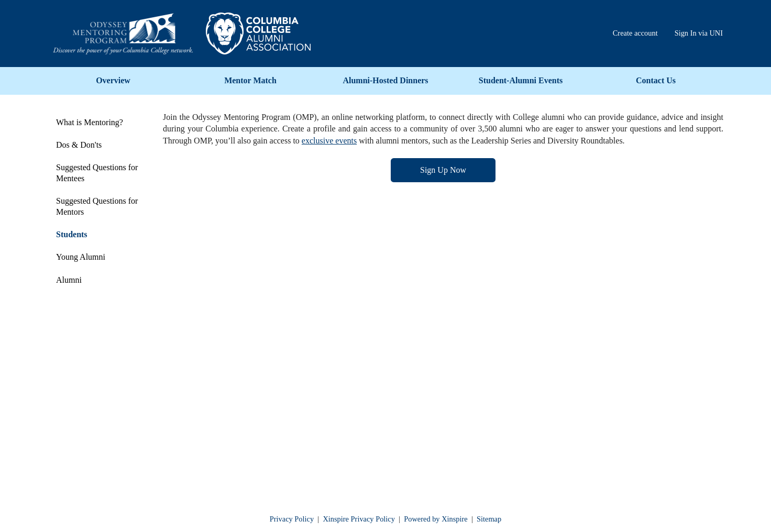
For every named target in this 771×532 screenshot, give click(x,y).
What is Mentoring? (90, 122)
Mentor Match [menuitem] (250, 80)
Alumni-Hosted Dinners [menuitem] (385, 80)
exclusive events (329, 141)
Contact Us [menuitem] (656, 80)
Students (72, 234)
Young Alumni (81, 257)
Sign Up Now (443, 170)
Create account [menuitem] (635, 33)
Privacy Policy (292, 519)
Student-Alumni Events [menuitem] (521, 80)
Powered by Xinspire (436, 519)
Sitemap (489, 519)
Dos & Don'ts (79, 145)
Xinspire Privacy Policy (359, 519)
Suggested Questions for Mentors (97, 206)
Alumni (69, 280)
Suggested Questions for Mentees (97, 173)
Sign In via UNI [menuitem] (699, 33)
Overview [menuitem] (113, 80)
